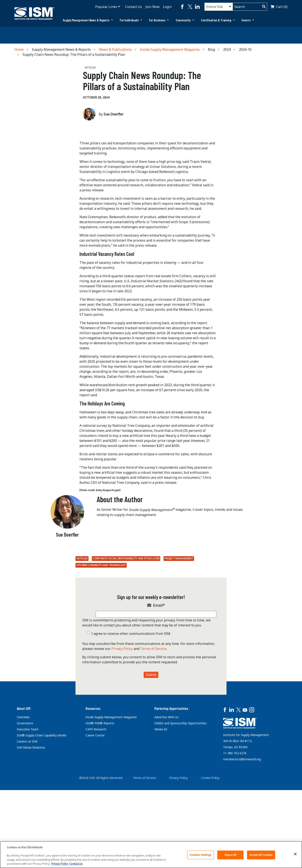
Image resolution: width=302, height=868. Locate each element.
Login (167, 7)
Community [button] (185, 20)
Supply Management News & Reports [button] (88, 20)
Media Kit (161, 813)
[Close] (295, 854)
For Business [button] (159, 20)
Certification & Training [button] (218, 20)
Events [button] (248, 20)
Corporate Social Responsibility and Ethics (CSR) (126, 642)
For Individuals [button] (131, 20)
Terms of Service (153, 732)
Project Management (179, 642)
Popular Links (106, 7)
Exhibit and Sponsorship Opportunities (180, 807)
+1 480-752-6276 (235, 837)
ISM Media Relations (31, 831)
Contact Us (133, 7)
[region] (151, 855)
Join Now (152, 7)
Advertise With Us (166, 801)
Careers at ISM (27, 825)
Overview (23, 801)
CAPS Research (96, 813)
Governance (25, 807)
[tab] (88, 20)
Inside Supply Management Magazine (170, 49)
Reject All (230, 855)
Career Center (95, 819)
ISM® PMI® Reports (100, 807)
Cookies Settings (200, 855)
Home (19, 49)
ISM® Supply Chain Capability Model (42, 819)
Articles (82, 642)
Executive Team (28, 813)
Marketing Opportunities (171, 792)
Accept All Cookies (261, 855)
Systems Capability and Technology (101, 649)
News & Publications (115, 49)
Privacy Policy (122, 732)
